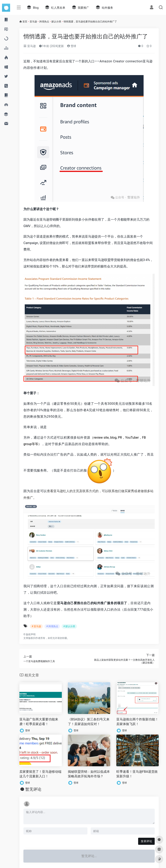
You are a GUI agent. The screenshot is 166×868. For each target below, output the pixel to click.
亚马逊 (33, 22)
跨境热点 (44, 22)
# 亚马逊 (36, 626)
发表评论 (146, 841)
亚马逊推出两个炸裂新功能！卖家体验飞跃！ (137, 722)
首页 (25, 22)
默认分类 (56, 22)
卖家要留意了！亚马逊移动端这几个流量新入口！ (40, 774)
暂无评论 (33, 789)
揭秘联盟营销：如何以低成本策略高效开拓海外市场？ (89, 774)
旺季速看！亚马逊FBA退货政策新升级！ (137, 774)
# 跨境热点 (52, 626)
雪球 (72, 46)
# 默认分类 (69, 626)
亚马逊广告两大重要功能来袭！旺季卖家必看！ (39, 722)
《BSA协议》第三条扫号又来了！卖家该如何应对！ (89, 722)
